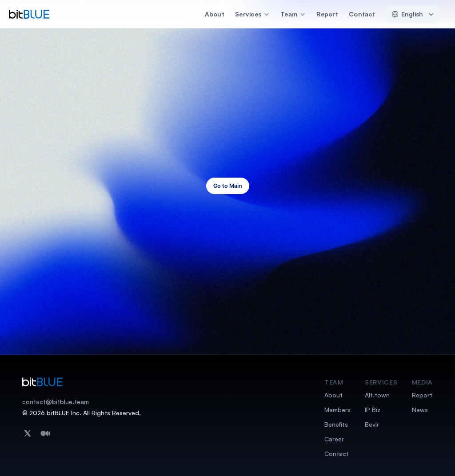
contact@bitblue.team (56, 402)
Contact (362, 14)
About (215, 14)
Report (327, 14)
